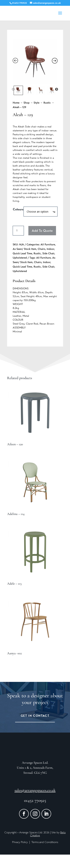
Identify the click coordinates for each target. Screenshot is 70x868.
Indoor (50, 249)
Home (16, 103)
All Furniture (48, 245)
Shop (27, 103)
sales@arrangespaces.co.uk (35, 804)
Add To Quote (42, 231)
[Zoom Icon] (35, 61)
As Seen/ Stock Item (24, 249)
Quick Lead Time (22, 253)
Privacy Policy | (22, 856)
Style (36, 103)
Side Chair (48, 253)
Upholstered (20, 258)
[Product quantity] (18, 231)
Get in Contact (35, 716)
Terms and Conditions (45, 856)
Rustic (47, 103)
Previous (13, 89)
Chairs (41, 249)
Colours (18, 209)
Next (57, 89)
